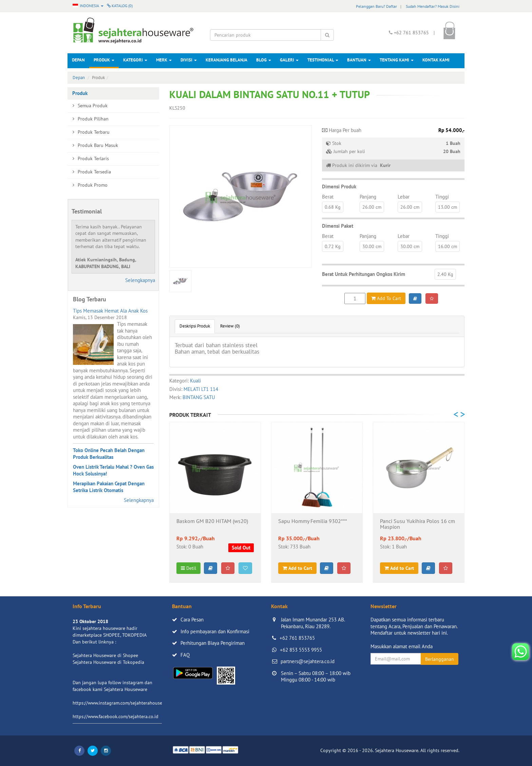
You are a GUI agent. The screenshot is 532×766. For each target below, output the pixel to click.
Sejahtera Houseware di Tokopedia (108, 662)
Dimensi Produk (339, 186)
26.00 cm (372, 207)
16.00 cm (448, 246)
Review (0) (230, 326)
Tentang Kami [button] (397, 60)
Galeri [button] (289, 60)
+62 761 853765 (297, 638)
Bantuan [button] (359, 60)
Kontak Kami (436, 60)
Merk (164, 60)
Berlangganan (440, 659)
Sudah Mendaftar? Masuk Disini (433, 6)
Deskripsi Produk (195, 326)
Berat (328, 197)
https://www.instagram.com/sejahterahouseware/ (123, 703)
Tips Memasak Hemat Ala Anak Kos (110, 311)
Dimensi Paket (338, 226)
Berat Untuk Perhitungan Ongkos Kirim (364, 274)
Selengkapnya (140, 280)
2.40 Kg (445, 274)
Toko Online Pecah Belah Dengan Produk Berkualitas (109, 454)
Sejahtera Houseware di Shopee (105, 655)
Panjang (368, 197)
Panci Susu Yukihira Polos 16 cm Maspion (417, 524)
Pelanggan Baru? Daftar (376, 6)
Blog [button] (264, 60)
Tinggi (442, 197)
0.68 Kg (333, 207)
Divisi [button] (189, 60)
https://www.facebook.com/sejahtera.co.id (116, 716)
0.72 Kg (333, 246)
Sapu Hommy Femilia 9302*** (313, 521)
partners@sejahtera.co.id (308, 661)
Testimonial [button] (323, 60)
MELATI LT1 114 (201, 389)
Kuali (195, 381)
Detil (188, 568)
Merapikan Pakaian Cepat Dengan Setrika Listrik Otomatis (109, 487)
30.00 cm (372, 246)
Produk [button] (104, 60)
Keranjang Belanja (226, 60)
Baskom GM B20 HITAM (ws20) (212, 521)
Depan (78, 60)
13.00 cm (448, 207)
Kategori (135, 60)
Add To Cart (386, 298)
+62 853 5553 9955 (301, 650)
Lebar (404, 197)
